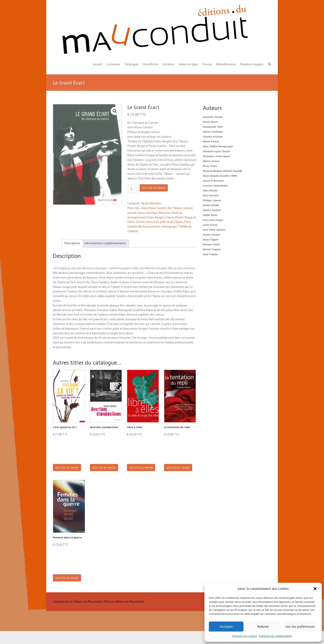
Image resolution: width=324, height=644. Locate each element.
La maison (113, 64)
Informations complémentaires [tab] (105, 243)
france (170, 217)
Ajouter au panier (157, 189)
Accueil (98, 64)
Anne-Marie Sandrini (140, 127)
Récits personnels (150, 227)
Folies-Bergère (156, 217)
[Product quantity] (133, 189)
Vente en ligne (188, 64)
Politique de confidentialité (276, 636)
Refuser (263, 627)
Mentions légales (252, 64)
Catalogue (131, 64)
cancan (132, 213)
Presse (207, 64)
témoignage (169, 227)
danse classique (147, 213)
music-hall (152, 222)
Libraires (168, 64)
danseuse (165, 213)
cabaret (188, 208)
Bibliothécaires (226, 64)
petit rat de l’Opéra (171, 222)
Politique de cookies (244, 636)
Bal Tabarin (175, 208)
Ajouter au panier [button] (69, 471)
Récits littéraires (151, 203)
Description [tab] (72, 243)
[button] (315, 589)
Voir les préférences (300, 627)
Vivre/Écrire (150, 64)
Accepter (226, 627)
